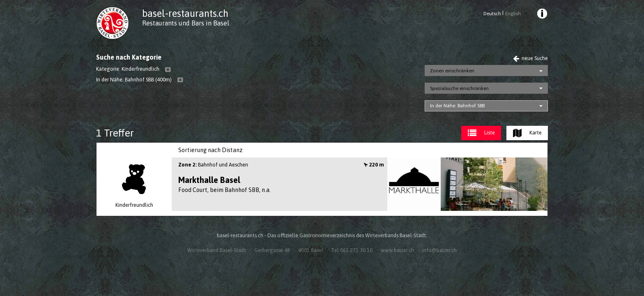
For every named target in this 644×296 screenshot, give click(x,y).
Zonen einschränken (452, 71)
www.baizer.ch (397, 250)
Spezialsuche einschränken (459, 88)
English (513, 14)
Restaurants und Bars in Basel (186, 23)
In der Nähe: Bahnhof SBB (457, 106)
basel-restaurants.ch (185, 13)
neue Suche (530, 58)
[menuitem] (542, 15)
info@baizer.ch (439, 250)
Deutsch (492, 14)
